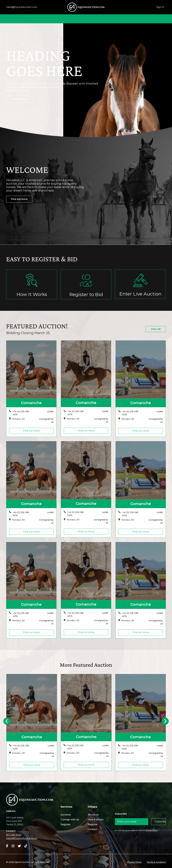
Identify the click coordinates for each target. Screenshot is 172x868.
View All (156, 329)
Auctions (106, 19)
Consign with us (70, 820)
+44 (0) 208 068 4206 (21, 413)
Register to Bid (86, 294)
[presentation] (7, 721)
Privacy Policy (152, 830)
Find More (19, 99)
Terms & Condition (156, 862)
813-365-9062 (14, 835)
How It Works (86, 19)
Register (65, 824)
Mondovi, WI (19, 419)
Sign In (160, 7)
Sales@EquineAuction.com (22, 7)
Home (49, 19)
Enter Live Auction (140, 294)
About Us (65, 19)
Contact (123, 19)
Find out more (19, 199)
